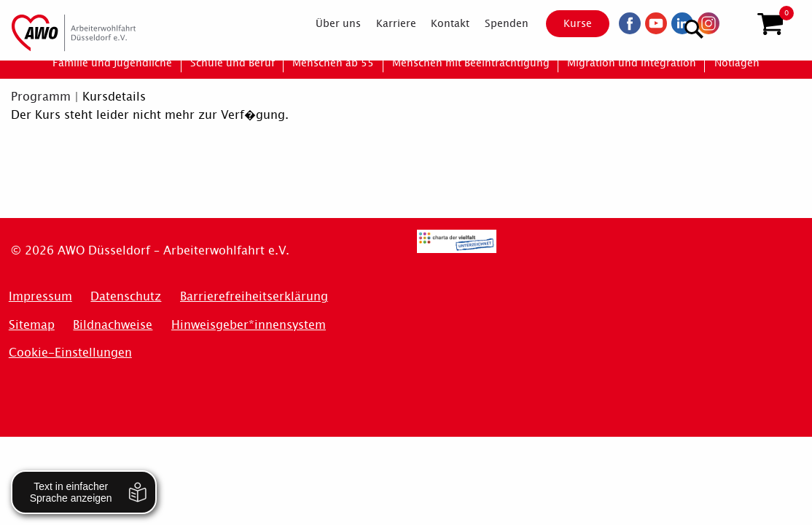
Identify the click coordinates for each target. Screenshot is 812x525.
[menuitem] (325, 23)
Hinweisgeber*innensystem (249, 325)
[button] (770, 24)
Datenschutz (126, 296)
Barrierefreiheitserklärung (254, 296)
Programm (41, 97)
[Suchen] (734, 22)
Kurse (565, 23)
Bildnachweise (113, 325)
